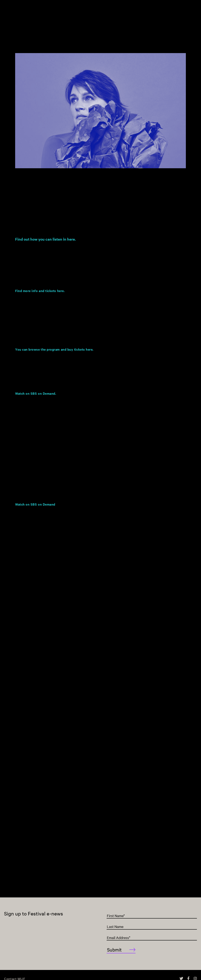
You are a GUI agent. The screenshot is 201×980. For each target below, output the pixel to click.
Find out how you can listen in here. (45, 239)
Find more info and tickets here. (40, 291)
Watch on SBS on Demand (36, 504)
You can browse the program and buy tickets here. (54, 349)
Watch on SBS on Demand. (36, 393)
